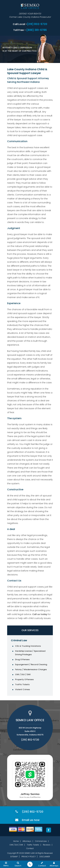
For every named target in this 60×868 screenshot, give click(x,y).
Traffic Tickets (22, 684)
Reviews (47, 845)
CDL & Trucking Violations (28, 646)
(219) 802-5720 (37, 24)
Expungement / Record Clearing (31, 664)
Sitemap (14, 857)
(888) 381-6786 (37, 30)
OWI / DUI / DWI (23, 674)
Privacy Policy (29, 857)
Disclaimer (45, 857)
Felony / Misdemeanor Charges (31, 669)
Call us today (40, 614)
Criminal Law (19, 640)
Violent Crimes (22, 689)
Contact (30, 848)
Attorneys (27, 841)
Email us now (31, 820)
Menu (6, 864)
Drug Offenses (22, 659)
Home (16, 841)
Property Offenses (24, 679)
